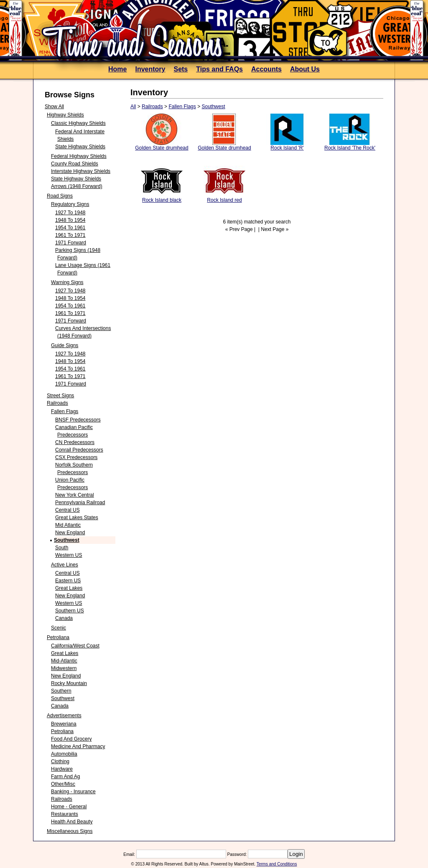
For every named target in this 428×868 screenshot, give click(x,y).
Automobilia (64, 754)
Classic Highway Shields (78, 123)
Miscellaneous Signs (70, 831)
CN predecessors (75, 442)
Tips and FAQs (219, 69)
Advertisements (64, 716)
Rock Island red (224, 200)
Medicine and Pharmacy (78, 746)
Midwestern (64, 668)
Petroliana (58, 637)
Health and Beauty (72, 822)
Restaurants (65, 814)
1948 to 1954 (70, 220)
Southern (61, 691)
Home (117, 69)
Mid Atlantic (68, 525)
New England (70, 533)
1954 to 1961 (70, 228)
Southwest (67, 540)
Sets (181, 69)
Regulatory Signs (70, 204)
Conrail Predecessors (79, 450)
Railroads (57, 403)
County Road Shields (75, 164)
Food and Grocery (71, 739)
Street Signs (60, 396)
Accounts (266, 69)
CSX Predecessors (76, 457)
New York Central (75, 495)
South (62, 548)
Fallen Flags (65, 411)
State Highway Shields (80, 147)
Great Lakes (69, 588)
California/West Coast (75, 646)
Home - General (69, 807)
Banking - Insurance (73, 792)
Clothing (60, 761)
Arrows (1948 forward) (77, 186)
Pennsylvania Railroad (80, 503)
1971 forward (71, 243)
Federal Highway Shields (79, 156)
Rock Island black (162, 200)
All (133, 107)
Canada (64, 618)
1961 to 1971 (70, 235)
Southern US (70, 611)
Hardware (62, 769)
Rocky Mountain (69, 683)
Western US (69, 555)
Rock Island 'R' (287, 148)
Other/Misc (63, 784)
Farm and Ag (65, 777)
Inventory (150, 69)
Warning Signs (67, 282)
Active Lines (65, 565)
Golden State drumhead (162, 148)
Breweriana (64, 724)
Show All (54, 107)
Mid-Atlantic (64, 661)
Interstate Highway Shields (81, 171)
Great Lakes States (77, 518)
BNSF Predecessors (78, 420)
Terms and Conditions (277, 864)
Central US (68, 510)
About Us (305, 69)
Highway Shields (65, 115)
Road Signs (60, 196)
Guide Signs (65, 345)
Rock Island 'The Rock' (350, 148)
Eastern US (68, 581)
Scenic (59, 628)
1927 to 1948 (70, 213)
